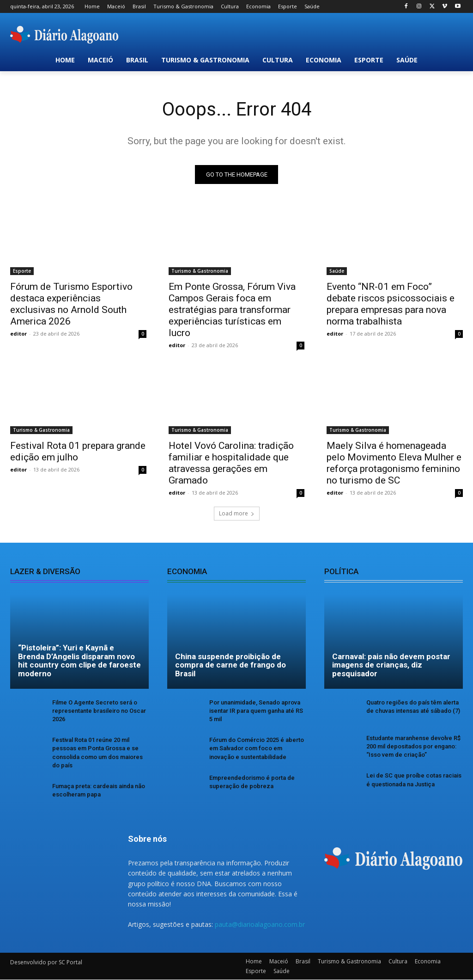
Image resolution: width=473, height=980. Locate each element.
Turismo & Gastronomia (200, 271)
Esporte (22, 271)
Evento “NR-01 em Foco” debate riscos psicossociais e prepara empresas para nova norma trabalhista (391, 304)
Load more (237, 513)
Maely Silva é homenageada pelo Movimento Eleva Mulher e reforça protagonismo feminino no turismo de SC (394, 463)
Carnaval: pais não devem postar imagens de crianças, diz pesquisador (391, 665)
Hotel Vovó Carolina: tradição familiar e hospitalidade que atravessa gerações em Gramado (231, 463)
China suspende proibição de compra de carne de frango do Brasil (230, 665)
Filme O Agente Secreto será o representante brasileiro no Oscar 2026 (99, 711)
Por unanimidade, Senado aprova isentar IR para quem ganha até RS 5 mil (256, 711)
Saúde (337, 271)
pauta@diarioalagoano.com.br (260, 924)
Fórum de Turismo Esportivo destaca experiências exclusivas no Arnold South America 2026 (71, 304)
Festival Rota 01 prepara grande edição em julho (78, 452)
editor (18, 334)
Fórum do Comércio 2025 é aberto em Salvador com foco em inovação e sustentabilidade (257, 748)
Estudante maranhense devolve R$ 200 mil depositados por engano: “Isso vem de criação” (413, 746)
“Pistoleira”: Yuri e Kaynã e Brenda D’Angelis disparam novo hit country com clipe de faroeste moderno (79, 661)
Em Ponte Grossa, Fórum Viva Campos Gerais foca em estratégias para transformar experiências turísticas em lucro (232, 310)
